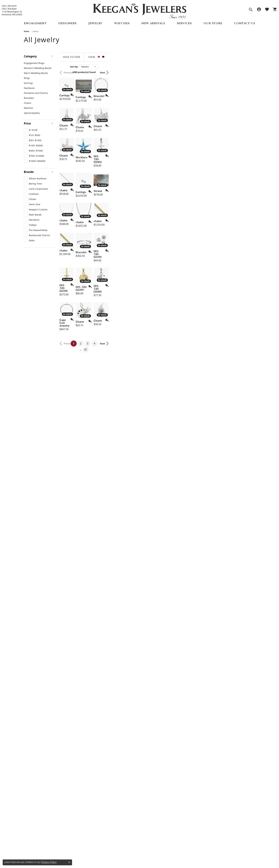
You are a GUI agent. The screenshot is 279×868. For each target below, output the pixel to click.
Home (27, 31)
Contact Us (245, 23)
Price (27, 123)
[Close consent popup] (69, 862)
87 (172, 709)
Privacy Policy (49, 862)
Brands (29, 172)
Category (30, 56)
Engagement (35, 23)
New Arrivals (153, 23)
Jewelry (95, 23)
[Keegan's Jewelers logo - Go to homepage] (140, 10)
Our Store (213, 23)
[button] (251, 10)
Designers (67, 23)
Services (184, 23)
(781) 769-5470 (9, 6)
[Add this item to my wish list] (121, 145)
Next (249, 72)
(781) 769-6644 (9, 9)
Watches (122, 23)
